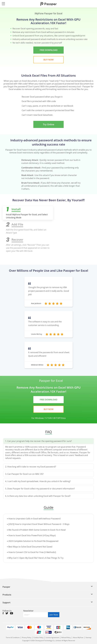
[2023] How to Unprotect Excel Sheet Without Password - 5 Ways (39, 524)
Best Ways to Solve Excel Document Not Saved (30, 547)
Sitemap (88, 637)
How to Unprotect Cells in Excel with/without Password (34, 519)
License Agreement (53, 637)
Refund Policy (66, 637)
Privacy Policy (27, 637)
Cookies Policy (38, 637)
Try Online (49, 124)
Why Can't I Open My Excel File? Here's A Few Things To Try (36, 558)
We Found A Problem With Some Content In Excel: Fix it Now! (37, 530)
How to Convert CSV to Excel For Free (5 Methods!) (32, 552)
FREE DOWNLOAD (48, 50)
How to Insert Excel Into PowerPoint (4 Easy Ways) (32, 535)
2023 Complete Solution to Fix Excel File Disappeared (33, 541)
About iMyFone (78, 637)
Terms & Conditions (13, 637)
